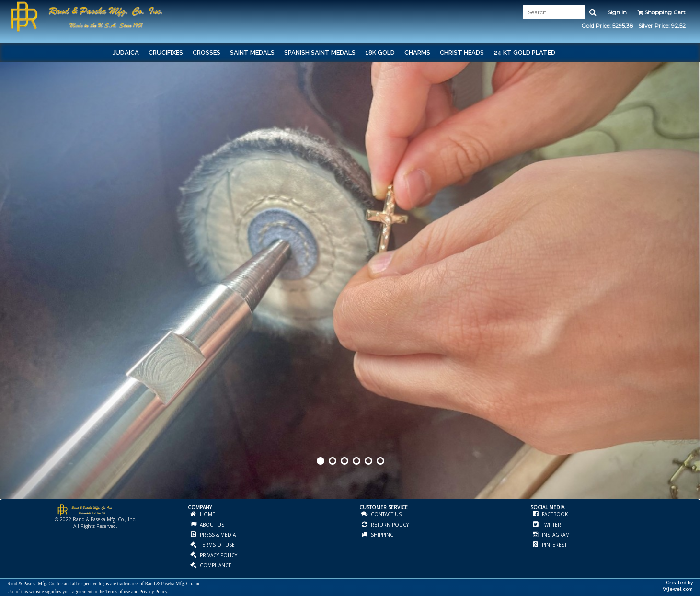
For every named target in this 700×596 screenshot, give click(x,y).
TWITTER (551, 525)
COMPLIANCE (215, 565)
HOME (207, 514)
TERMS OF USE (217, 545)
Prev (8, 297)
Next (692, 297)
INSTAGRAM (555, 535)
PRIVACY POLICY (218, 555)
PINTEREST (554, 545)
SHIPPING (382, 535)
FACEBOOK (554, 514)
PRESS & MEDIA (217, 535)
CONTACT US (385, 514)
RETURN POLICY (389, 525)
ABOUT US (211, 525)
